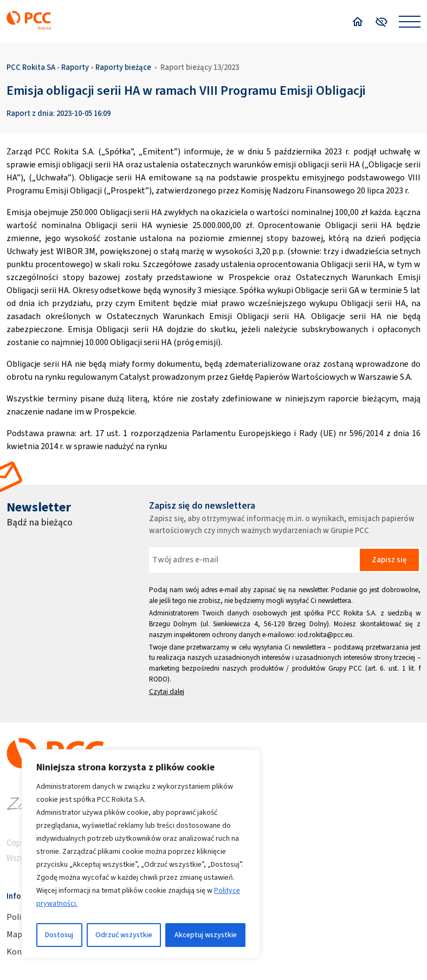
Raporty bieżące (123, 67)
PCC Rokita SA (31, 67)
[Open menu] (410, 22)
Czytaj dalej (167, 692)
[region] (141, 854)
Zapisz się (389, 560)
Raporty (75, 67)
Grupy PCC (345, 668)
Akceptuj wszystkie (206, 935)
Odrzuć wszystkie (124, 935)
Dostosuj (59, 935)
